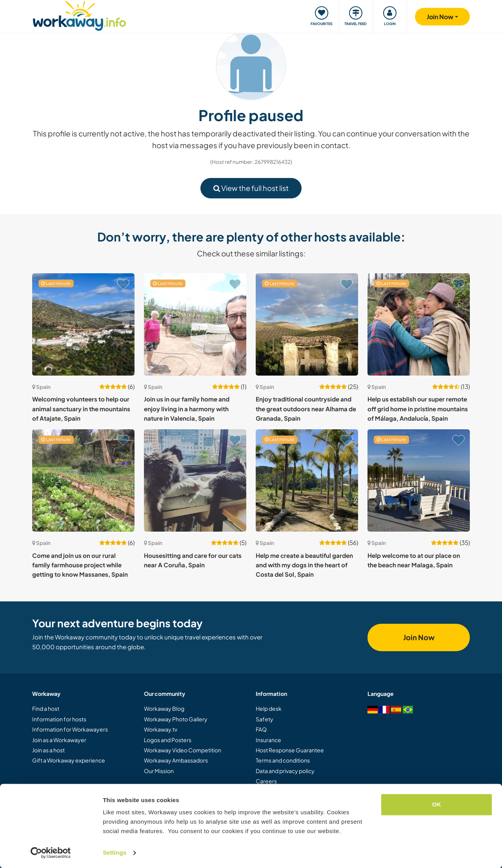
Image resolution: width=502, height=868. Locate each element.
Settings (115, 853)
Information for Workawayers (70, 729)
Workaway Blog (164, 708)
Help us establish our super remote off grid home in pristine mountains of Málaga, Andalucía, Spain (418, 409)
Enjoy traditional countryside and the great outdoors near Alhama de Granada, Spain (306, 409)
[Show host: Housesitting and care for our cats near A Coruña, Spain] (195, 480)
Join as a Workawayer (59, 740)
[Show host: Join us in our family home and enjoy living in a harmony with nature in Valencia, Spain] (195, 324)
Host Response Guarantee (290, 750)
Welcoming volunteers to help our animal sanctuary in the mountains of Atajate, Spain (81, 409)
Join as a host (48, 750)
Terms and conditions (283, 760)
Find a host (46, 708)
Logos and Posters (168, 740)
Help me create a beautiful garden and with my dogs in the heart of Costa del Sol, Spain (304, 565)
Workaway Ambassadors (176, 760)
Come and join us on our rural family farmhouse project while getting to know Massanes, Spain (80, 565)
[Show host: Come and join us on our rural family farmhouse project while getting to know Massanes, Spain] (83, 480)
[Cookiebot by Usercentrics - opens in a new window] (51, 853)
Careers (266, 781)
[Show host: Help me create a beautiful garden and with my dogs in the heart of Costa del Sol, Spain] (307, 480)
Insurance (268, 740)
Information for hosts (59, 719)
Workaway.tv (161, 729)
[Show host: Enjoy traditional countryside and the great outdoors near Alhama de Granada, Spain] (307, 324)
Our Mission (159, 771)
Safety (265, 719)
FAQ (261, 729)
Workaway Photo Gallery (176, 719)
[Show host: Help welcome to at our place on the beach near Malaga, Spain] (419, 480)
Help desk (269, 708)
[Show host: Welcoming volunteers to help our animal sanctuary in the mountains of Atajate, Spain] (83, 324)
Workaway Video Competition (183, 750)
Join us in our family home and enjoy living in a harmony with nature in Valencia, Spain (187, 409)
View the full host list (251, 188)
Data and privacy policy (285, 771)
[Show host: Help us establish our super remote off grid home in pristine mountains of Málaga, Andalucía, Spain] (419, 324)
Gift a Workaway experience (69, 760)
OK (437, 804)
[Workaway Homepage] (79, 15)
